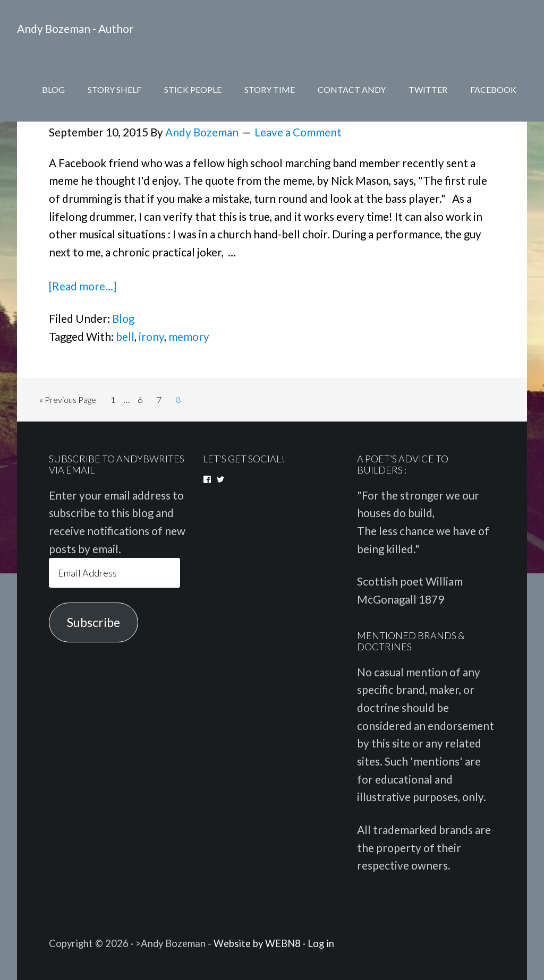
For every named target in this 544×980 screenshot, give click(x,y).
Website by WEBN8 (257, 943)
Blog (123, 319)
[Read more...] (83, 286)
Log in (321, 943)
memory (189, 337)
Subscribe (93, 622)
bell (125, 337)
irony (151, 337)
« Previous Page (68, 399)
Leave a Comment (298, 132)
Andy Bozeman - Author (75, 29)
